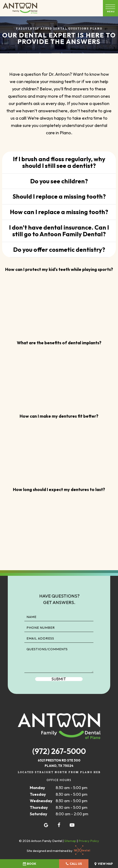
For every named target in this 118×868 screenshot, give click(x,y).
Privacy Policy (89, 841)
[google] (46, 825)
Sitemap (70, 841)
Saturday (39, 814)
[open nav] (111, 8)
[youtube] (72, 825)
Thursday (39, 807)
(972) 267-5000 (59, 751)
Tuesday (38, 794)
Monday (37, 788)
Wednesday (41, 801)
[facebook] (59, 825)
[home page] (20, 8)
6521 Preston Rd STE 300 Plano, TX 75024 (59, 763)
